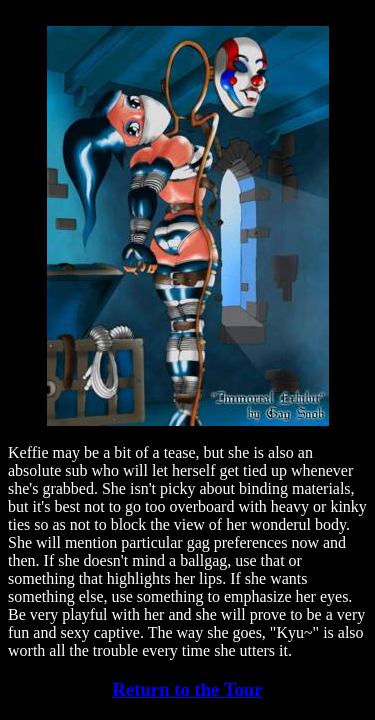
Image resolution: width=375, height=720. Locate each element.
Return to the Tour (187, 689)
